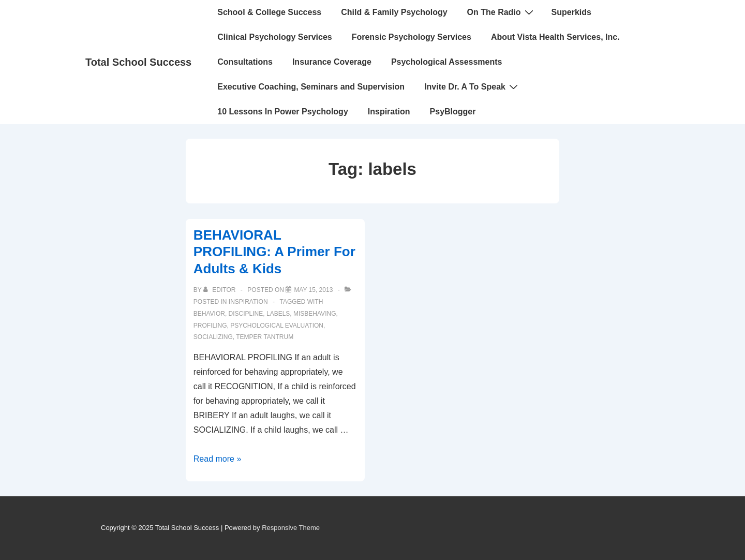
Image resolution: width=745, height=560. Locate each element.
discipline (246, 314)
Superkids (571, 12)
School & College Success (269, 12)
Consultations (245, 62)
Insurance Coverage (332, 62)
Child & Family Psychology (394, 12)
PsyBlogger (453, 112)
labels (278, 314)
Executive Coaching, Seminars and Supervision (311, 87)
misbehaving (315, 314)
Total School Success (138, 62)
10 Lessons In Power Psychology (283, 112)
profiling (210, 326)
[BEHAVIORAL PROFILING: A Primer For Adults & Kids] (313, 290)
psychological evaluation (277, 326)
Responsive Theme (291, 528)
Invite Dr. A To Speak (472, 86)
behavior (209, 314)
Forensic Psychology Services (412, 37)
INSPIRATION (248, 302)
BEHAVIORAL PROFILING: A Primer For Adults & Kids (274, 252)
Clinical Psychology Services (274, 37)
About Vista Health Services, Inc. (555, 37)
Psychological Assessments (447, 62)
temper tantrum (265, 337)
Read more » (218, 459)
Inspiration (389, 112)
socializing (213, 337)
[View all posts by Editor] (220, 290)
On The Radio (502, 12)
